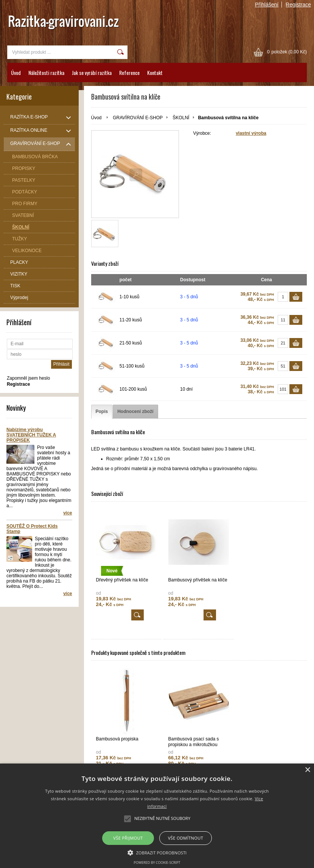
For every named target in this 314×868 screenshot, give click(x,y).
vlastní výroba (251, 133)
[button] (157, 852)
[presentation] (102, 412)
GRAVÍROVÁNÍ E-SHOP (138, 118)
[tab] (102, 412)
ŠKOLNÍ (181, 118)
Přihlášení (267, 5)
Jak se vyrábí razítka (92, 72)
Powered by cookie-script (157, 863)
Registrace (298, 5)
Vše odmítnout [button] (186, 838)
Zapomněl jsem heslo (28, 378)
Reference (129, 72)
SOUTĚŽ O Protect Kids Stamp (32, 529)
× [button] (307, 770)
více (68, 513)
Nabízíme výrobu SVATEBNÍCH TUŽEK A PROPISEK (31, 435)
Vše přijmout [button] (128, 838)
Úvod (16, 72)
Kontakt (155, 72)
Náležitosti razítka (46, 72)
